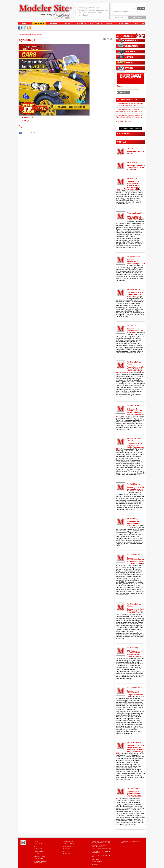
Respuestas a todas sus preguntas (101, 852)
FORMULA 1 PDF (68, 841)
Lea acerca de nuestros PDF (101, 856)
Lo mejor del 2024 (125, 122)
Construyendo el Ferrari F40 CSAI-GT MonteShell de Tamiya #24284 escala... (130, 110)
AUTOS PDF (66, 851)
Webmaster (96, 864)
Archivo (37, 854)
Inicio (36, 841)
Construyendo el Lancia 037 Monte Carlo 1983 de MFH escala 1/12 (129, 105)
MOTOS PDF (67, 849)
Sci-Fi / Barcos (39, 851)
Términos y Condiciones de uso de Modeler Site (101, 842)
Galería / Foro (39, 856)
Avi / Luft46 (38, 844)
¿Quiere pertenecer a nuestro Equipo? (100, 846)
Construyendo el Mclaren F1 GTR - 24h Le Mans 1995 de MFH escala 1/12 (130, 116)
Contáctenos (97, 862)
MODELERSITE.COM (25, 35)
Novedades (96, 859)
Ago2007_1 (40, 35)
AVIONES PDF (67, 846)
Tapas (34, 35)
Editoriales (38, 859)
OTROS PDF (66, 854)
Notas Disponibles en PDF (101, 849)
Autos (36, 846)
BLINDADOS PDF (68, 844)
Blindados (38, 849)
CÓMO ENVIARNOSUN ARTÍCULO (40, 862)
